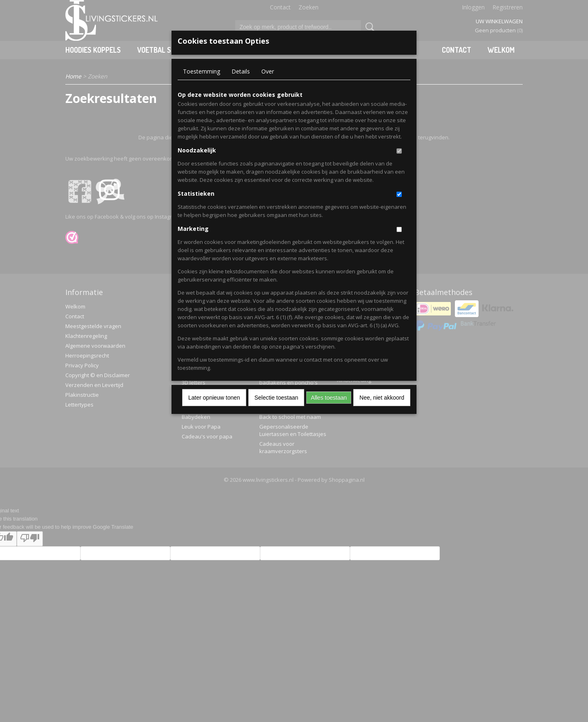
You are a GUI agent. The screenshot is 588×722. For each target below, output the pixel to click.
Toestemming (202, 71)
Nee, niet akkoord (382, 398)
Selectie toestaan (276, 398)
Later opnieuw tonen (214, 398)
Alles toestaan (329, 398)
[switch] (399, 151)
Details (241, 71)
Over (268, 71)
